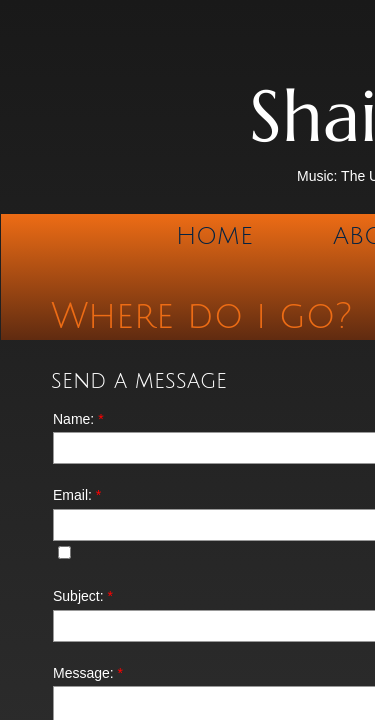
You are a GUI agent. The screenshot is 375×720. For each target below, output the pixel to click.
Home (214, 236)
